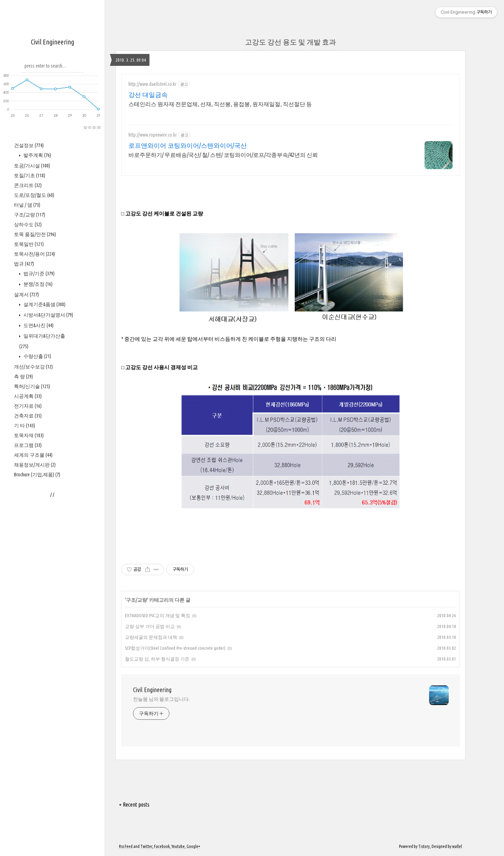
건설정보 (29, 145)
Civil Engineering (52, 42)
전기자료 (28, 406)
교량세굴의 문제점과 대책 (151, 637)
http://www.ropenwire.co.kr (153, 135)
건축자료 (28, 416)
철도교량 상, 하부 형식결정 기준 (157, 659)
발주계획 (37, 155)
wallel (457, 846)
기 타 (24, 426)
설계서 (26, 295)
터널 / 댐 (27, 205)
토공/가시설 (32, 166)
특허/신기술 (32, 386)
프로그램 (28, 445)
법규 (24, 264)
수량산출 (37, 356)
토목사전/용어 (34, 254)
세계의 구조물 (33, 455)
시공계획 (28, 396)
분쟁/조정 (37, 284)
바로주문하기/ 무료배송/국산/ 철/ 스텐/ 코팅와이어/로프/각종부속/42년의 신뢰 (223, 155)
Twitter (146, 846)
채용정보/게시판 (35, 465)
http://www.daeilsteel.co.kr (152, 84)
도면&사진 (38, 325)
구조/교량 (30, 215)
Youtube (178, 846)
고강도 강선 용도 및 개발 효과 (290, 42)
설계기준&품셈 (44, 304)
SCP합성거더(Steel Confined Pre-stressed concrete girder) (175, 648)
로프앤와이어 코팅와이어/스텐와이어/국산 (188, 145)
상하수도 (28, 225)
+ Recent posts (134, 805)
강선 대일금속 (148, 95)
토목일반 (29, 244)
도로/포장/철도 (34, 195)
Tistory (424, 846)
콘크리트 (28, 185)
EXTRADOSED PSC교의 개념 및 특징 (157, 615)
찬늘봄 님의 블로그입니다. (161, 699)
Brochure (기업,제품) (37, 475)
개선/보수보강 (33, 367)
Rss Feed (126, 846)
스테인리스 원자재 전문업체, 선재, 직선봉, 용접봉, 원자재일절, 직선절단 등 (220, 104)
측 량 (23, 377)
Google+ (193, 846)
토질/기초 (30, 175)
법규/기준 (38, 274)
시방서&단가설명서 (48, 315)
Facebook (162, 846)
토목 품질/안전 (35, 234)
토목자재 (29, 435)
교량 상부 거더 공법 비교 (150, 626)
